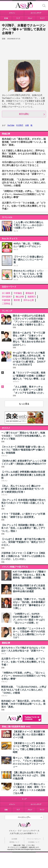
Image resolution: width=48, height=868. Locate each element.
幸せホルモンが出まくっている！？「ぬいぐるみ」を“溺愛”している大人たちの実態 (28, 274)
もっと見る (24, 404)
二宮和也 (6, 304)
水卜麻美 (6, 293)
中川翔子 (20, 125)
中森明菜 (6, 300)
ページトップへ (24, 817)
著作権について (14, 842)
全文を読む (24, 114)
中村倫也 (18, 293)
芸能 (6, 810)
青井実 (17, 300)
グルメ (30, 810)
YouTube (11, 125)
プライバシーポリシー (34, 839)
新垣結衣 (30, 293)
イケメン (12, 804)
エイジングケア (36, 804)
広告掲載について (34, 842)
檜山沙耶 (20, 297)
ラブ (18, 810)
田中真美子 (7, 297)
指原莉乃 (32, 297)
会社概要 (14, 839)
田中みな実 (29, 300)
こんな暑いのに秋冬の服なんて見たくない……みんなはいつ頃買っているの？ (28, 225)
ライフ (16, 231)
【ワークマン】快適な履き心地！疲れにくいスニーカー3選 (28, 260)
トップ (24, 799)
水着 (27, 125)
